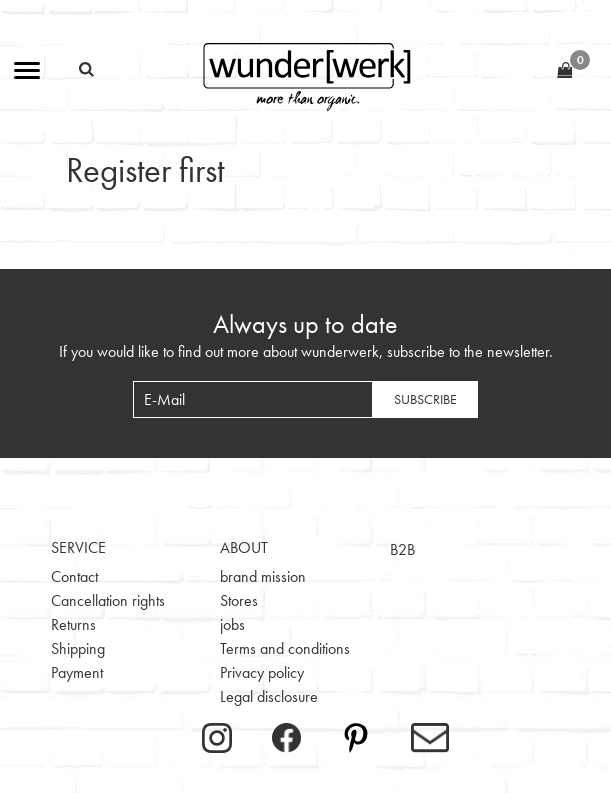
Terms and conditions (285, 648)
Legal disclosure (269, 696)
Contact (74, 576)
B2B (402, 549)
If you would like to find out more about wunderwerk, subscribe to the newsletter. (306, 351)
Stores (239, 600)
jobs (232, 624)
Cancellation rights (108, 600)
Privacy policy (262, 672)
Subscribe (425, 399)
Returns (73, 624)
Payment (77, 672)
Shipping (78, 648)
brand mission (263, 576)
